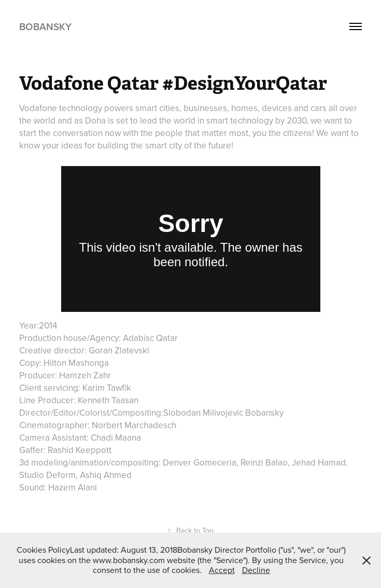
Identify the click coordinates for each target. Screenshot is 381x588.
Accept (222, 570)
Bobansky (45, 26)
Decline (256, 570)
